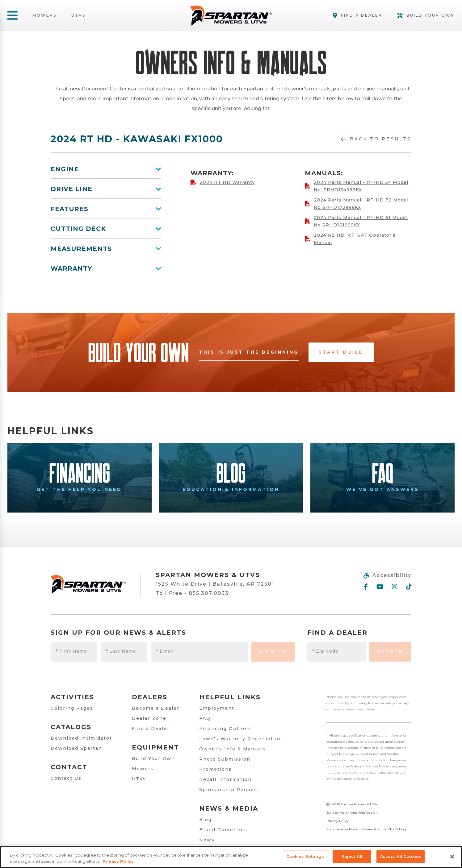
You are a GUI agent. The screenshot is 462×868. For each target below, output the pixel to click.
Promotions (216, 769)
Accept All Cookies (401, 856)
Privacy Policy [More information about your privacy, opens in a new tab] (118, 861)
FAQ (205, 718)
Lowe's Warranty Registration (241, 739)
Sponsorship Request (229, 790)
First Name (71, 651)
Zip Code (325, 651)
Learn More (365, 709)
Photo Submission (225, 759)
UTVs (78, 15)
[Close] (452, 857)
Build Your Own (153, 758)
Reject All (352, 856)
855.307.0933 (209, 593)
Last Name (121, 651)
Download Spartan (76, 748)
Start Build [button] (341, 352)
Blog (206, 820)
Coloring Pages (72, 708)
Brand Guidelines (223, 830)
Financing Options (225, 729)
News (207, 840)
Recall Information (225, 779)
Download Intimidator (81, 738)
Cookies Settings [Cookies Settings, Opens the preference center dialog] (305, 856)
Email (165, 651)
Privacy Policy (338, 821)
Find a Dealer (151, 729)
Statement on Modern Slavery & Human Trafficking (366, 829)
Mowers (44, 15)
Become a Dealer (156, 708)
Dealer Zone (149, 718)
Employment (217, 708)
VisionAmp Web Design (359, 813)
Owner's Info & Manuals (233, 749)
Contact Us (66, 778)
